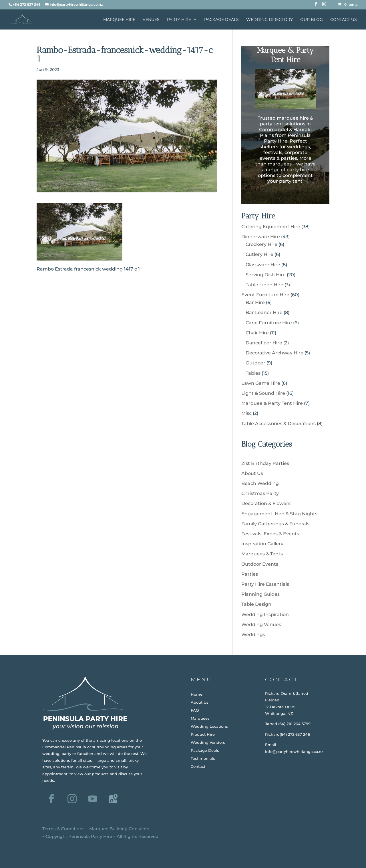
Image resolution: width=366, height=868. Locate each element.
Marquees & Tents (262, 554)
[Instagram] (324, 6)
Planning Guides (260, 594)
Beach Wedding (260, 483)
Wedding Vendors (208, 742)
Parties (250, 574)
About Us (252, 473)
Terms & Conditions (63, 829)
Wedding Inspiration (265, 614)
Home (197, 694)
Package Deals (221, 20)
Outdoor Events (260, 564)
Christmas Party (260, 493)
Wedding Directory (269, 20)
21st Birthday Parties (265, 463)
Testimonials (203, 758)
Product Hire (203, 734)
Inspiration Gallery (262, 544)
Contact (198, 766)
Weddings (253, 635)
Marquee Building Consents (119, 829)
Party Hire (179, 20)
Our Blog (312, 20)
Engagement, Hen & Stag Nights (279, 514)
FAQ (195, 710)
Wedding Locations (209, 726)
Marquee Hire (119, 20)
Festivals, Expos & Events (270, 534)
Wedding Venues (261, 625)
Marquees (200, 718)
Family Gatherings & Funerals (275, 524)
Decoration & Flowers (266, 503)
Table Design (256, 604)
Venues (151, 20)
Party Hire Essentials (265, 584)
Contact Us (344, 20)
